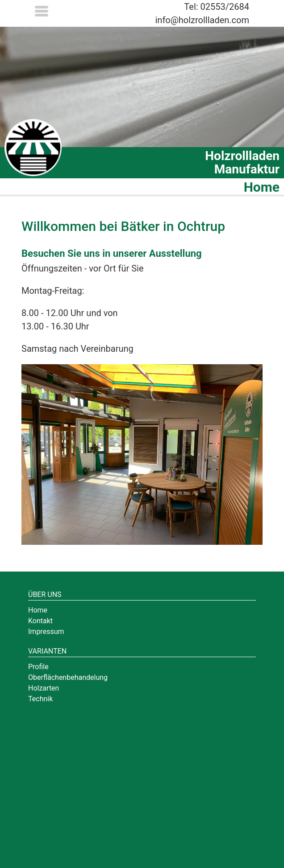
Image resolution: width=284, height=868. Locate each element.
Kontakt (40, 621)
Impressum (46, 631)
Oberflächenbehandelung (68, 677)
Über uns (45, 594)
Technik (40, 699)
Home (38, 610)
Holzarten (44, 688)
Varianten (47, 651)
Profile (38, 667)
